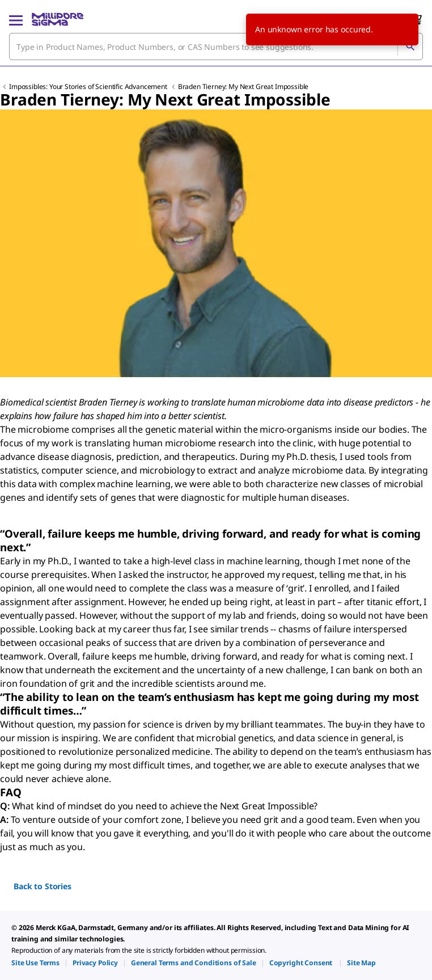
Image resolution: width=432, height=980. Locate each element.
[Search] (410, 47)
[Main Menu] (16, 19)
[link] (35, 963)
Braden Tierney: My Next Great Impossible (243, 86)
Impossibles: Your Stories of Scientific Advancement (89, 86)
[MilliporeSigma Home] (58, 19)
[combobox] (216, 47)
